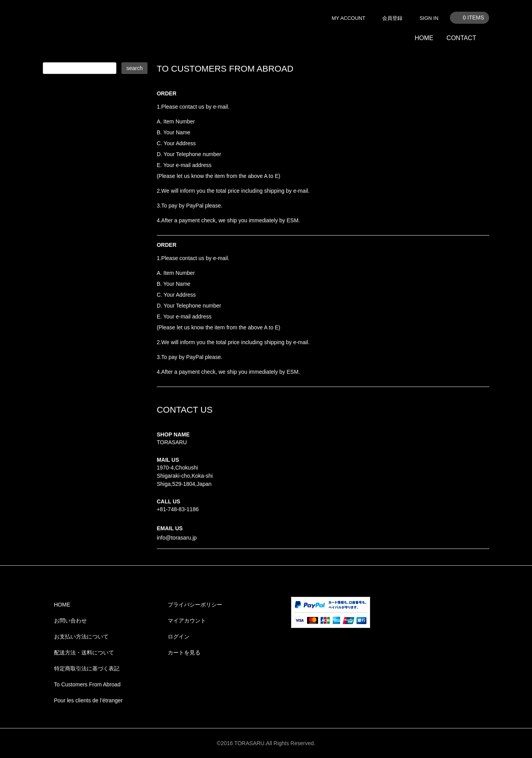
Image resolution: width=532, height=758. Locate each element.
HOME (424, 38)
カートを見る (184, 652)
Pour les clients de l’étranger (89, 700)
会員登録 (392, 18)
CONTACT (461, 38)
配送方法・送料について (84, 652)
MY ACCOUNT (348, 18)
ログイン (179, 637)
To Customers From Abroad (87, 684)
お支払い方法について (81, 637)
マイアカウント (187, 621)
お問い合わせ (70, 621)
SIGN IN (429, 18)
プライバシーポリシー (195, 605)
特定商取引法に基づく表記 (87, 668)
